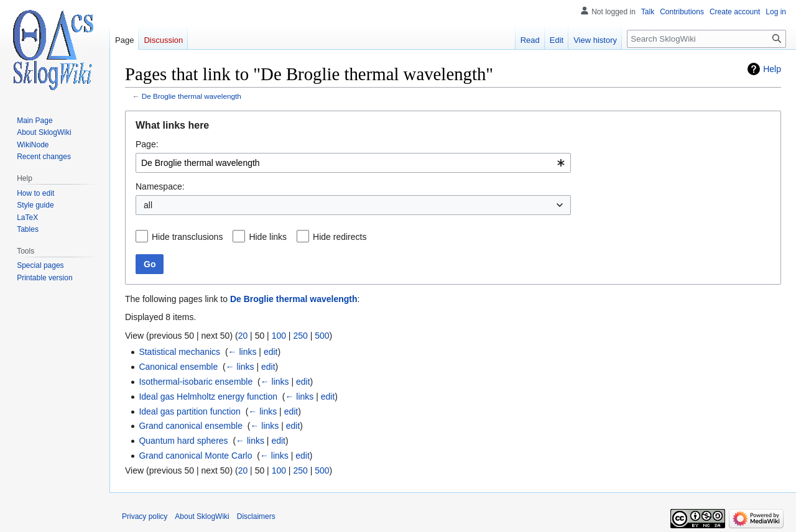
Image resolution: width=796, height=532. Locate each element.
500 (322, 336)
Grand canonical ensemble (191, 426)
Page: (147, 144)
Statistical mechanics (179, 352)
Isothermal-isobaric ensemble (196, 382)
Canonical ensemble (178, 367)
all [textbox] (148, 205)
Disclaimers (256, 516)
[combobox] (353, 163)
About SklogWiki (202, 516)
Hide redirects (340, 237)
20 (243, 336)
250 (300, 336)
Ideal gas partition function (189, 411)
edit (271, 352)
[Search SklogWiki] (706, 39)
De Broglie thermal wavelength (192, 96)
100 (279, 336)
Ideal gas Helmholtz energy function (208, 397)
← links (243, 352)
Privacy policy (145, 516)
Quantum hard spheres (183, 441)
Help (772, 69)
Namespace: (160, 186)
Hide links (268, 237)
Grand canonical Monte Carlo (195, 456)
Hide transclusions (187, 237)
